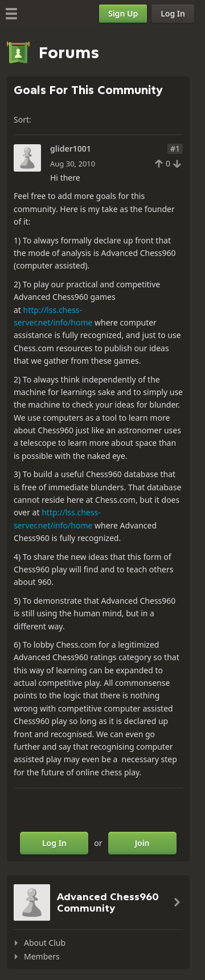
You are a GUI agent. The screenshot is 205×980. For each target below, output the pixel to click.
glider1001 (71, 149)
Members (42, 956)
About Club (45, 943)
